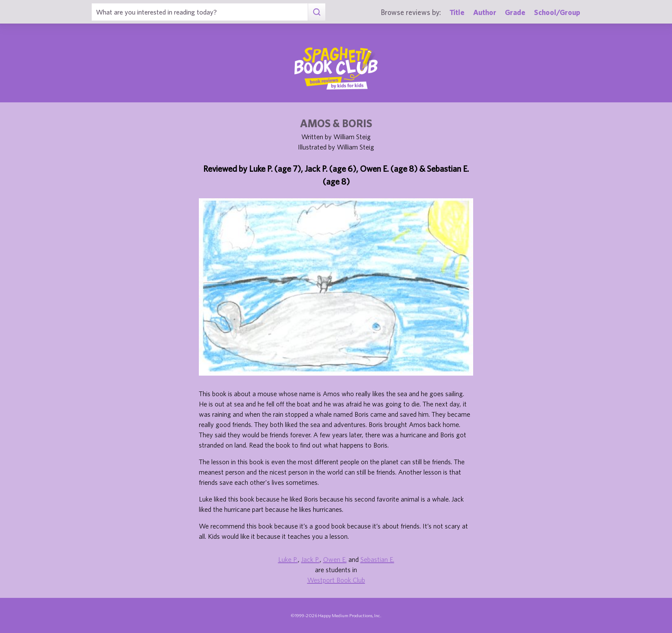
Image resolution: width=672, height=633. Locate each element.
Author (485, 12)
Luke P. (288, 559)
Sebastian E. (377, 559)
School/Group (557, 12)
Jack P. (310, 559)
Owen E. (335, 559)
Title (457, 12)
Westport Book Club (336, 580)
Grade (515, 12)
